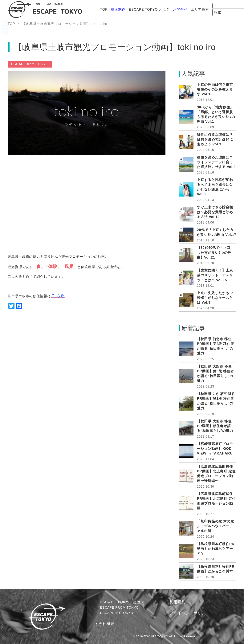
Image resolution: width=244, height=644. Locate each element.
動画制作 (86, 10)
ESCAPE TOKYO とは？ (117, 10)
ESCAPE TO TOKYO (117, 613)
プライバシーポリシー (189, 613)
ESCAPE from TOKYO (30, 64)
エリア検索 (168, 10)
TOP (72, 10)
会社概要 (107, 624)
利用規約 (177, 602)
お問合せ (148, 10)
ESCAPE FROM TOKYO (119, 608)
